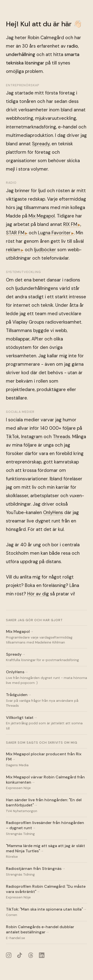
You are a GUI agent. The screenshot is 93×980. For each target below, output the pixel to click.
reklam (13, 250)
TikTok (13, 437)
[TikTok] (20, 955)
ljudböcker (45, 250)
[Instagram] (9, 955)
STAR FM (15, 233)
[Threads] (31, 955)
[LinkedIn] (42, 955)
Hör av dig (38, 594)
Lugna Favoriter (54, 233)
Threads (62, 437)
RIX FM (70, 224)
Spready (41, 144)
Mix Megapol (42, 216)
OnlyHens (53, 513)
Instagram (32, 437)
